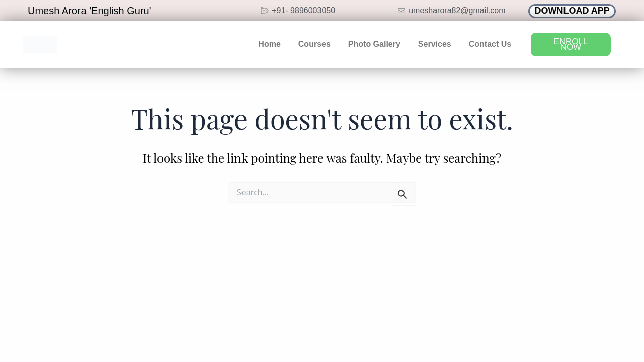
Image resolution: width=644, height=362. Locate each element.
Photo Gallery (374, 44)
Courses (314, 44)
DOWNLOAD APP (572, 11)
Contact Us (490, 44)
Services (435, 44)
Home (269, 44)
